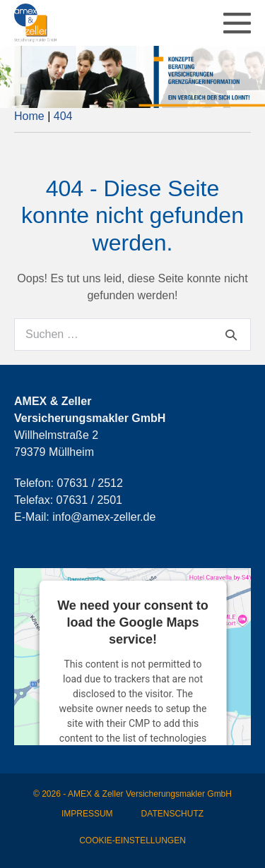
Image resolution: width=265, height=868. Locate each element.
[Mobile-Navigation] (237, 23)
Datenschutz (172, 814)
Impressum (87, 814)
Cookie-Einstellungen (132, 840)
